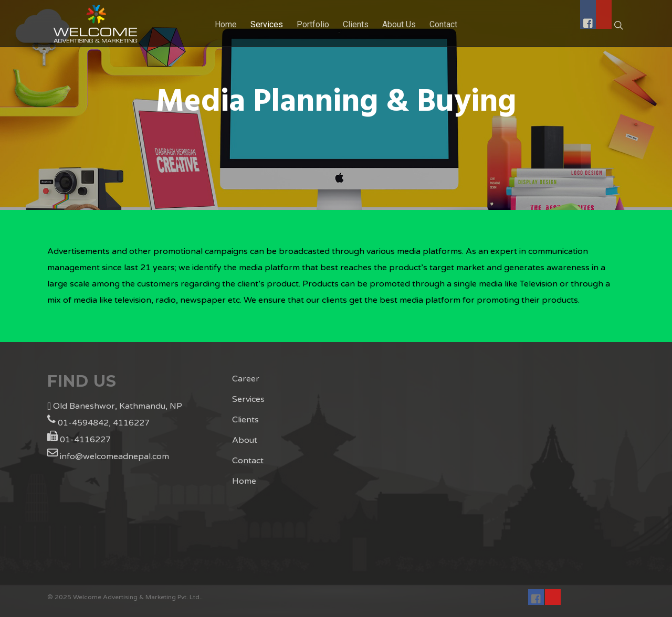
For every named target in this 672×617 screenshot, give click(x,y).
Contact (248, 461)
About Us (399, 24)
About (245, 440)
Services (267, 24)
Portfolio (313, 24)
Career (246, 379)
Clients (245, 420)
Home (226, 24)
